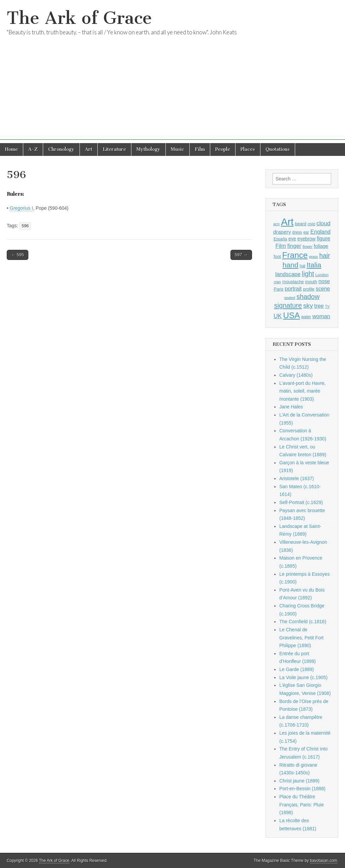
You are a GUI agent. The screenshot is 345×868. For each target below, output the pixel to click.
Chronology (61, 149)
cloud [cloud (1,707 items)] (323, 223)
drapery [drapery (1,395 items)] (282, 232)
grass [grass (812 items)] (313, 257)
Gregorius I (21, 208)
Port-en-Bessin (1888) (302, 789)
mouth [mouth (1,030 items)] (311, 282)
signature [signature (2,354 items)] (288, 305)
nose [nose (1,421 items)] (324, 281)
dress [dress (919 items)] (297, 232)
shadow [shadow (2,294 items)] (308, 297)
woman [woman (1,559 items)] (321, 316)
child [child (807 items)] (311, 224)
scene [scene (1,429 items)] (323, 289)
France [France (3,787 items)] (295, 255)
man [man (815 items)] (277, 282)
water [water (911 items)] (306, 317)
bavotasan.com (324, 861)
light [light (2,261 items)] (308, 274)
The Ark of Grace (79, 18)
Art (89, 149)
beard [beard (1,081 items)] (301, 224)
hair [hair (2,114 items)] (325, 256)
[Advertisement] (172, 93)
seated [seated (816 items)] (290, 298)
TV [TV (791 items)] (327, 306)
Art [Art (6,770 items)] (287, 222)
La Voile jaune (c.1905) (303, 677)
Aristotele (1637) (297, 478)
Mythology (148, 149)
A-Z (33, 149)
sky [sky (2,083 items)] (308, 306)
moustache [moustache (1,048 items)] (293, 282)
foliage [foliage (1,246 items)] (321, 246)
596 (25, 226)
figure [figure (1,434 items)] (323, 239)
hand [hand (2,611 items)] (291, 265)
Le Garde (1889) (297, 669)
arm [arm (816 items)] (276, 224)
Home (11, 149)
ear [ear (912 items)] (306, 232)
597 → (241, 255)
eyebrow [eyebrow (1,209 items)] (307, 239)
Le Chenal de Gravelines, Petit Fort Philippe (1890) (302, 638)
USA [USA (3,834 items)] (291, 315)
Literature (114, 149)
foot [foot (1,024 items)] (277, 256)
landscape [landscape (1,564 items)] (288, 274)
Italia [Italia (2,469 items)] (314, 265)
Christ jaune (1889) (299, 781)
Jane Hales (291, 407)
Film (200, 149)
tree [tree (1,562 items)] (319, 306)
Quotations (278, 149)
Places (248, 149)
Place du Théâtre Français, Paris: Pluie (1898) (302, 805)
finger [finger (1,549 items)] (294, 246)
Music (178, 149)
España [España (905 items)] (280, 239)
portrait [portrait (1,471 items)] (293, 289)
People (223, 149)
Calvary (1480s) (296, 375)
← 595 (18, 255)
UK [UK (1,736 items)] (278, 316)
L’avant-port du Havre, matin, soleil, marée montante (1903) (303, 391)
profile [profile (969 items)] (309, 289)
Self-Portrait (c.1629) (301, 502)
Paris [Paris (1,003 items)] (279, 289)
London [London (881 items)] (322, 275)
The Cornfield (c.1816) (303, 622)
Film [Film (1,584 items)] (280, 246)
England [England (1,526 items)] (320, 232)
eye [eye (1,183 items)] (292, 239)
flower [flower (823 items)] (307, 246)
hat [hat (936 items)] (302, 266)
